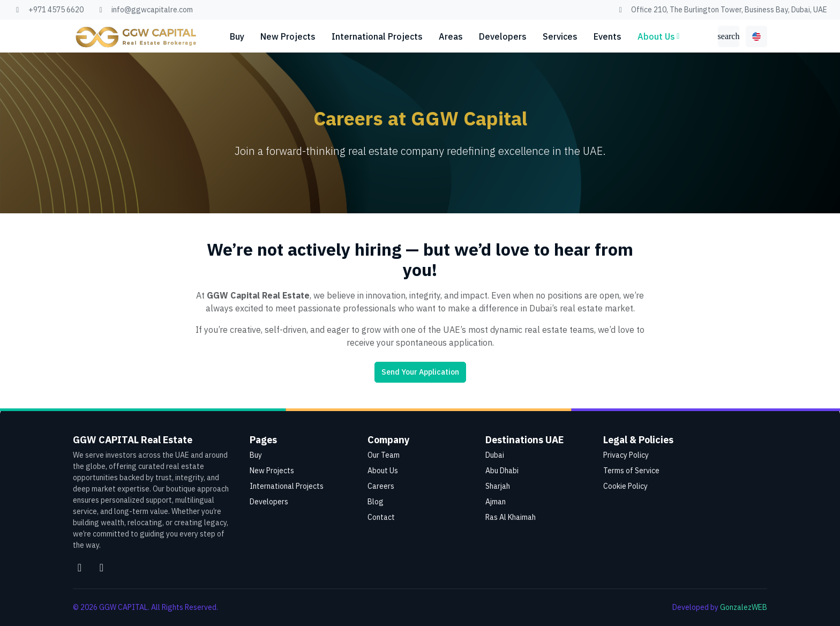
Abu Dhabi (502, 471)
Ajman (496, 502)
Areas (451, 36)
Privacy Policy (626, 455)
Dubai (495, 455)
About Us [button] (656, 36)
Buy (237, 36)
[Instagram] (80, 568)
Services (560, 36)
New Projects (288, 36)
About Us (383, 471)
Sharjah (498, 486)
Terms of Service (631, 471)
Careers (381, 486)
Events (607, 36)
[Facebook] (102, 568)
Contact (381, 517)
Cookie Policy (625, 486)
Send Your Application (420, 372)
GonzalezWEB (744, 607)
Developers (503, 36)
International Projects (377, 36)
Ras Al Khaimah (511, 517)
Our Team (384, 455)
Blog (376, 502)
